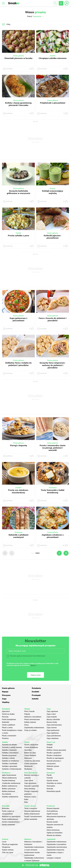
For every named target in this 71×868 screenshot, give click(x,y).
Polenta (50, 762)
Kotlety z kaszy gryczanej (56, 743)
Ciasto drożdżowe (31, 740)
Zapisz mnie (36, 675)
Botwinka (6, 801)
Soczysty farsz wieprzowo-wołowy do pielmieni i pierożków (53, 365)
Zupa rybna (29, 773)
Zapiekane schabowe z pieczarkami (53, 536)
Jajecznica (6, 704)
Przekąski (51, 691)
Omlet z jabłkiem (9, 718)
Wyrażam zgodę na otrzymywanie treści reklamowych (26, 656)
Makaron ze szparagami (11, 809)
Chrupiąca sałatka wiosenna (53, 58)
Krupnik (50, 740)
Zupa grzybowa (30, 776)
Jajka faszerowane (9, 768)
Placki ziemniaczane (32, 712)
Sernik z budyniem (31, 737)
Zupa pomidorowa (54, 728)
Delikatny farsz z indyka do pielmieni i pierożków (18, 364)
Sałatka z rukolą (8, 751)
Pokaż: (36, 16)
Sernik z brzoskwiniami (11, 815)
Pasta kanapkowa (9, 712)
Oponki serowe (52, 773)
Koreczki (50, 781)
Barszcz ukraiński (53, 712)
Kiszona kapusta (53, 801)
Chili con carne (8, 845)
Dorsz (26, 718)
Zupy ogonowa (52, 704)
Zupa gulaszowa (53, 723)
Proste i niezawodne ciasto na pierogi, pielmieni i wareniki (53, 448)
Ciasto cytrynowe (31, 756)
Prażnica (5, 731)
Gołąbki (50, 737)
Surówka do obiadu (9, 737)
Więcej (33, 665)
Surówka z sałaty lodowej (12, 740)
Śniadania (53, 488)
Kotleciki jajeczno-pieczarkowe (53, 237)
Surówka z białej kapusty (12, 762)
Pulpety (27, 707)
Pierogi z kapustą (18, 445)
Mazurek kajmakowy (32, 804)
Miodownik (28, 759)
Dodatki (18, 488)
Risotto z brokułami (54, 748)
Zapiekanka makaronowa (34, 720)
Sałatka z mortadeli (10, 756)
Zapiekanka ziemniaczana (57, 840)
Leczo (4, 834)
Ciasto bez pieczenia (32, 754)
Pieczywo (29, 691)
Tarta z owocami (31, 801)
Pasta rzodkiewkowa (10, 812)
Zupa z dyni (51, 707)
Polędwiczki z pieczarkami (53, 103)
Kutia (26, 792)
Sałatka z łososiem (9, 743)
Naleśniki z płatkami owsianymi (18, 536)
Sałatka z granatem (10, 759)
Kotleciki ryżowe (53, 759)
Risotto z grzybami (54, 746)
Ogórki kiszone (52, 807)
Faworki (50, 771)
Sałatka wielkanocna (10, 790)
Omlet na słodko (8, 707)
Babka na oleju (30, 746)
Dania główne (18, 56)
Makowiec (28, 751)
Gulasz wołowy (8, 843)
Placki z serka (7, 720)
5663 (38, 553)
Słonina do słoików (54, 828)
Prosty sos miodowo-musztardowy (18, 491)
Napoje (53, 188)
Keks (26, 795)
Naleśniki (6, 715)
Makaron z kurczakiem (33, 710)
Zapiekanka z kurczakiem (56, 837)
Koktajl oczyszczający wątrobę (53, 192)
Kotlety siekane (30, 715)
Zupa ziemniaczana (54, 718)
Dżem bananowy (53, 823)
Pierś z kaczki (29, 704)
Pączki (49, 768)
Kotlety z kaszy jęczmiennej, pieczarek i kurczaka (18, 104)
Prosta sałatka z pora (18, 235)
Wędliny (50, 695)
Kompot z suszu (30, 790)
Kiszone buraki (52, 815)
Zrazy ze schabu (30, 723)
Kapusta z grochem (32, 779)
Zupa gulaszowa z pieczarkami (18, 319)
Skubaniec (28, 762)
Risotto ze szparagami (55, 751)
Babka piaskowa (9, 784)
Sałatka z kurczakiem (10, 746)
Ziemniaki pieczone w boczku (18, 58)
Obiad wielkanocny (9, 771)
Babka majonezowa (32, 807)
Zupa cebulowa (53, 731)
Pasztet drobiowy (9, 773)
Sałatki (53, 56)
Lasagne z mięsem (54, 851)
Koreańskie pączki (54, 784)
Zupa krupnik (52, 710)
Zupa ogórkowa (53, 726)
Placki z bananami (9, 728)
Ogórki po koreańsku (55, 825)
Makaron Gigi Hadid (32, 856)
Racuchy (5, 710)
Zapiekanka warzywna (55, 843)
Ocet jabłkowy (52, 804)
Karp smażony (30, 781)
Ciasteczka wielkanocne (11, 776)
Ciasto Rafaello (30, 748)
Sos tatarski (7, 787)
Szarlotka (28, 743)
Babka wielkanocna (10, 779)
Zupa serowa (52, 720)
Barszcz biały (52, 715)
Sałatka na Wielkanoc (11, 754)
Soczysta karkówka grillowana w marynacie (18, 192)
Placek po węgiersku (10, 837)
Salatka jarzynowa (9, 748)
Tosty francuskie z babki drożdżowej (53, 491)
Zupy (4, 695)
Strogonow (6, 840)
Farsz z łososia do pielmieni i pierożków (53, 319)
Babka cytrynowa (9, 781)
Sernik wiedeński (8, 817)
